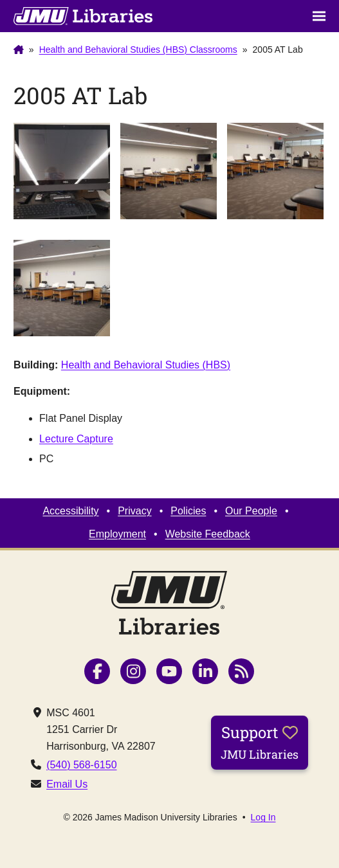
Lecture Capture (76, 439)
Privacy (134, 511)
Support (260, 742)
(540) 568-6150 (81, 765)
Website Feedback (208, 534)
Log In (263, 817)
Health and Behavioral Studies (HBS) (146, 365)
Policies (188, 511)
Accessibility (70, 511)
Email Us (67, 784)
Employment (117, 534)
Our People (251, 511)
